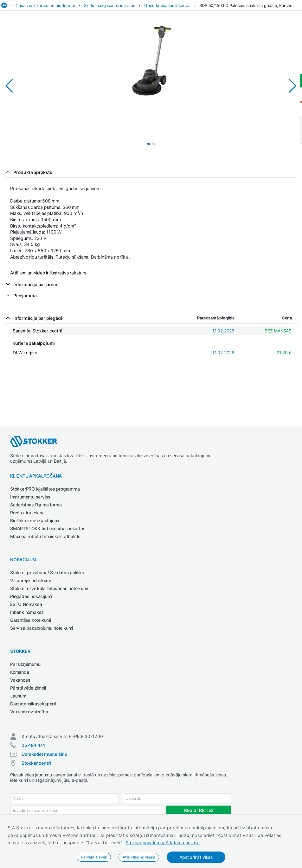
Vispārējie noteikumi (30, 580)
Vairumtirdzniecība (29, 712)
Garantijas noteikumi (31, 620)
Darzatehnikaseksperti (33, 704)
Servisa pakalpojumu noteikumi (42, 628)
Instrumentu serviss (30, 497)
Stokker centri (36, 763)
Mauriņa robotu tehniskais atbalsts (45, 536)
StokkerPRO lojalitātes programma (45, 489)
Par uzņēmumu (25, 664)
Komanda (20, 672)
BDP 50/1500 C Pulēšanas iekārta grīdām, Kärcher (247, 5)
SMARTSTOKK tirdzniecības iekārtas (48, 528)
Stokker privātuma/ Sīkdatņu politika (163, 842)
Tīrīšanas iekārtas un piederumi (45, 5)
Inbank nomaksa (27, 612)
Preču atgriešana (27, 513)
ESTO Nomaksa (26, 604)
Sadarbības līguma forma (36, 505)
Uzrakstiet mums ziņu (45, 754)
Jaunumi (19, 696)
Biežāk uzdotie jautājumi (35, 521)
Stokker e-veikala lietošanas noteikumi (49, 588)
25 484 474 (33, 745)
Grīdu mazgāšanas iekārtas (109, 5)
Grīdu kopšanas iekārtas (167, 5)
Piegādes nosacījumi (31, 596)
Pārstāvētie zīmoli (28, 688)
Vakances (20, 680)
